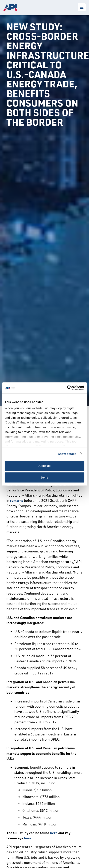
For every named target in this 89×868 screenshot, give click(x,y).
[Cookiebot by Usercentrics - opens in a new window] (67, 388)
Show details (67, 454)
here (54, 833)
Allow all (45, 466)
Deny (45, 477)
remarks (17, 500)
